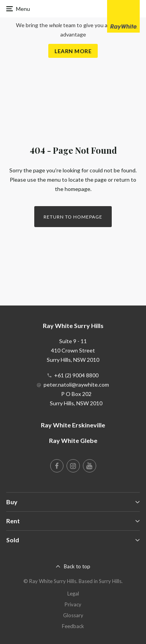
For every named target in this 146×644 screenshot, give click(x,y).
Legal (73, 594)
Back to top (77, 566)
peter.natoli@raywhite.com (76, 384)
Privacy (73, 604)
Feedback (73, 626)
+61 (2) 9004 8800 (76, 375)
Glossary (73, 615)
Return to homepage (73, 217)
